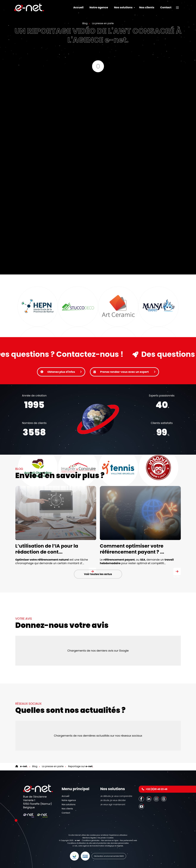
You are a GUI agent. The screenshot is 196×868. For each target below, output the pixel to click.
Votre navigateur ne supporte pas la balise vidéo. (98, 419)
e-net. (75, 846)
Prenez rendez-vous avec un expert (124, 372)
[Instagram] (157, 799)
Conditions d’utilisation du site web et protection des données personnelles (98, 843)
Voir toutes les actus (98, 574)
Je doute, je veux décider (113, 800)
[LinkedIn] (149, 799)
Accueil (78, 7)
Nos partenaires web (129, 840)
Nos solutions (69, 804)
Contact (166, 7)
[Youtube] (142, 806)
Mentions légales (89, 838)
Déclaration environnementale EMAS (109, 856)
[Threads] (164, 799)
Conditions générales (91, 840)
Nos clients (147, 7)
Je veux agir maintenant (113, 804)
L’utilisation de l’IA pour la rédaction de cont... (47, 549)
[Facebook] (142, 799)
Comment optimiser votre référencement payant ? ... (132, 549)
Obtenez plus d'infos (61, 372)
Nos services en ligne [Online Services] (110, 840)
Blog (85, 23)
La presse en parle (103, 23)
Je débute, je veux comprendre (116, 796)
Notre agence (99, 7)
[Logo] (29, 7)
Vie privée (102, 838)
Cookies (110, 838)
